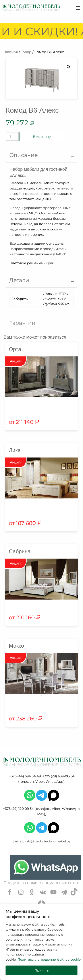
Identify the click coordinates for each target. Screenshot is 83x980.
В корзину (42, 137)
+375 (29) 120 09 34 (18, 809)
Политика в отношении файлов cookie (49, 960)
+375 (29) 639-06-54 (58, 776)
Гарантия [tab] (22, 323)
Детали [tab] (19, 280)
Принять (42, 970)
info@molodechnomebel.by (48, 841)
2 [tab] (42, 399)
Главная (11, 52)
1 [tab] (35, 399)
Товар (26, 52)
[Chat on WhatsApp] (45, 867)
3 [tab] (48, 399)
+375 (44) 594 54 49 (25, 776)
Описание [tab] (24, 155)
